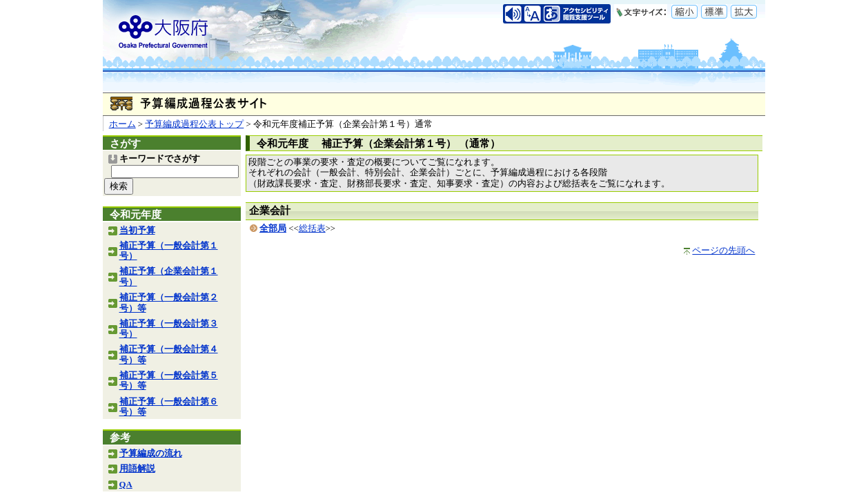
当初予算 (137, 231)
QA (126, 485)
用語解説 (137, 469)
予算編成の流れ (151, 454)
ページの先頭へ (723, 251)
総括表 (312, 228)
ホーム (122, 124)
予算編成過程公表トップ (194, 124)
